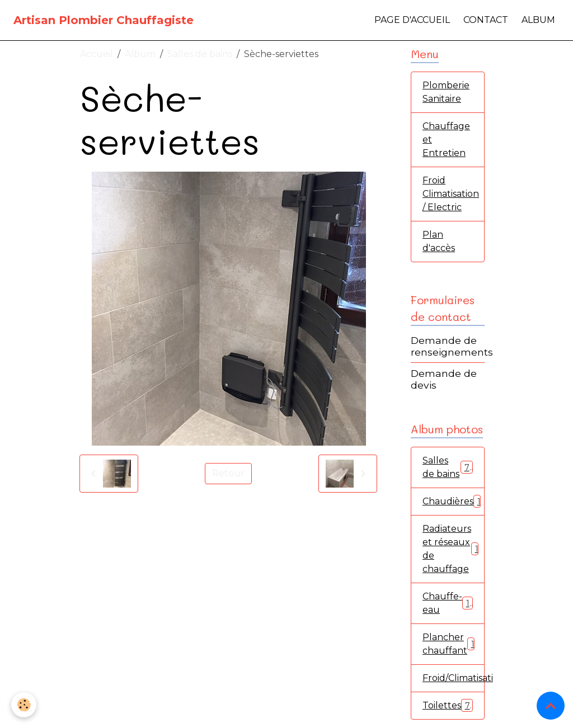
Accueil (97, 54)
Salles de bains (200, 54)
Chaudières (454, 501)
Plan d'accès (439, 241)
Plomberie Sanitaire (446, 92)
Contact (486, 20)
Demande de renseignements (452, 346)
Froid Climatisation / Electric (451, 194)
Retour (228, 473)
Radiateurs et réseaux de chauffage (453, 549)
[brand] (104, 20)
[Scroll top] (551, 706)
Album (538, 20)
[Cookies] (24, 705)
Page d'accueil (412, 20)
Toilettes (448, 705)
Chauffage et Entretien (446, 140)
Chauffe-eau (448, 603)
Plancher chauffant (451, 644)
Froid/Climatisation (454, 678)
